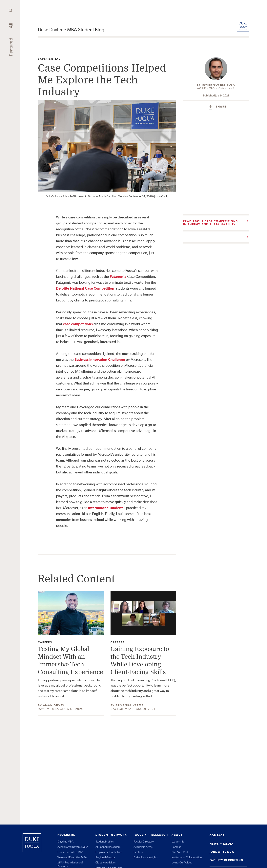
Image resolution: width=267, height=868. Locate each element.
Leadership (178, 842)
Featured (11, 47)
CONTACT (217, 835)
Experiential (49, 59)
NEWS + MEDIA (222, 844)
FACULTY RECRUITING (226, 860)
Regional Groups (105, 857)
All (11, 26)
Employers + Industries (109, 852)
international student (105, 508)
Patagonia (118, 276)
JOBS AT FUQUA (222, 852)
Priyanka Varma (130, 705)
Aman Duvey (54, 705)
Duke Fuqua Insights (146, 857)
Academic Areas (143, 847)
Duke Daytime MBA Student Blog (71, 30)
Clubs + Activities (106, 862)
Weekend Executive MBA (72, 857)
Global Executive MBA (70, 852)
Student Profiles (105, 842)
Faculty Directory (144, 842)
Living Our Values (182, 862)
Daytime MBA (65, 842)
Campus (176, 847)
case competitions (78, 324)
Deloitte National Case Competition (85, 288)
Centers (138, 852)
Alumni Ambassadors (108, 847)
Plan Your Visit (180, 852)
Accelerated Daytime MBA (73, 847)
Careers (45, 642)
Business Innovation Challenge (100, 359)
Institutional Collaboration (187, 857)
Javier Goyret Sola (218, 85)
